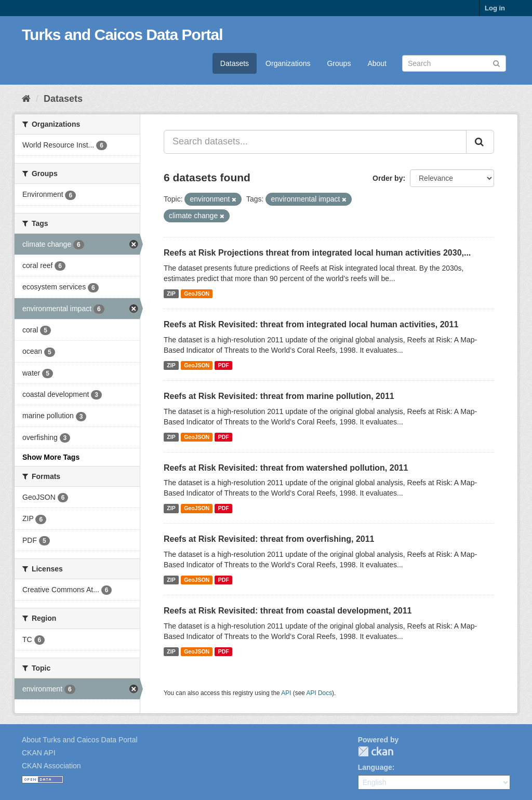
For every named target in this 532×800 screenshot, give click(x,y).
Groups (339, 63)
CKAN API (39, 753)
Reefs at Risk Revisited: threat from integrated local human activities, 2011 (311, 324)
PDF (224, 365)
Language (375, 767)
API (286, 693)
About (377, 63)
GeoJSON (197, 294)
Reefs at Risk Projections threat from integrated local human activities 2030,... (317, 253)
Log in (495, 8)
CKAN (376, 751)
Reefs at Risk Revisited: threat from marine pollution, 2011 (279, 396)
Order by (388, 178)
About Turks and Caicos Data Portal (80, 740)
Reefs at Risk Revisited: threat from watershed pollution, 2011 (286, 468)
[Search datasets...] (315, 142)
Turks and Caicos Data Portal (122, 35)
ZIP (171, 294)
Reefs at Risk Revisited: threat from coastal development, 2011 (288, 611)
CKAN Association (51, 766)
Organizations (288, 63)
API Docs (320, 693)
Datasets (235, 63)
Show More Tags (51, 457)
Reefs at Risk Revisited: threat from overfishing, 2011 (269, 539)
